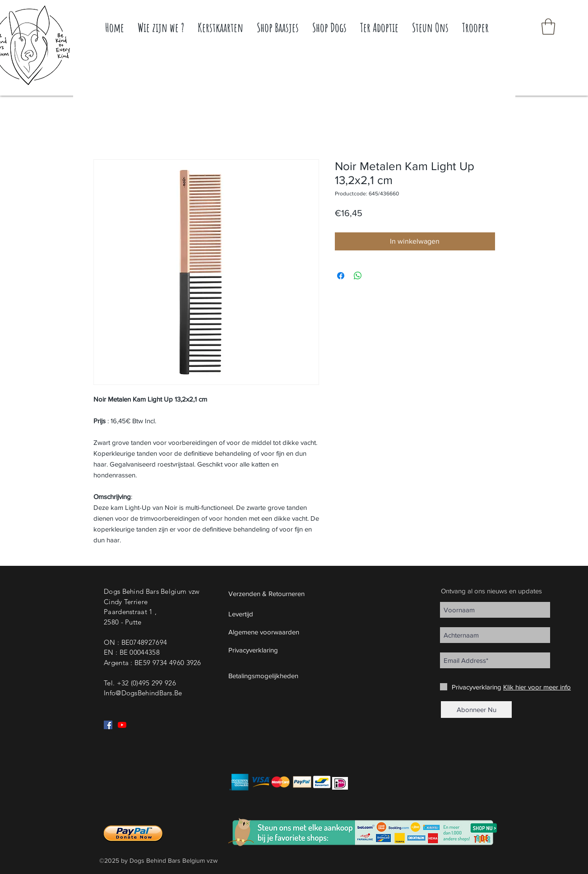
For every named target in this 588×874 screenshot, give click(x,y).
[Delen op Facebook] (341, 276)
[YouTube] (122, 725)
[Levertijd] (288, 614)
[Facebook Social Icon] (108, 725)
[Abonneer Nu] (476, 710)
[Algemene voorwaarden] (288, 632)
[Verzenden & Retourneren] (288, 593)
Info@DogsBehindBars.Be (143, 693)
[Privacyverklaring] (288, 650)
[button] (548, 27)
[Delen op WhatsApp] (358, 276)
